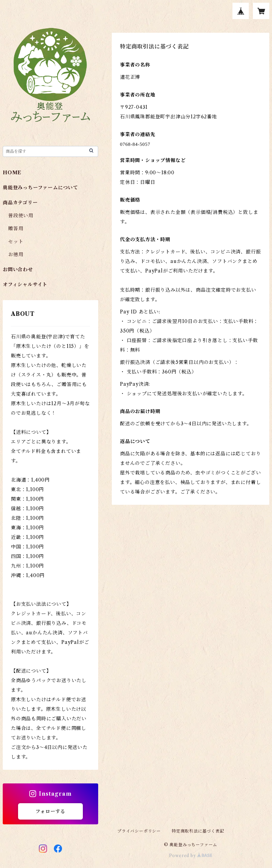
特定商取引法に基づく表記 (198, 831)
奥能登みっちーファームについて (40, 188)
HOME (12, 173)
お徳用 (16, 254)
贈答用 (16, 229)
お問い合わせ (18, 269)
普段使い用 (21, 216)
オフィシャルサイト (25, 284)
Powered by (191, 856)
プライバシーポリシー (139, 831)
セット (16, 241)
